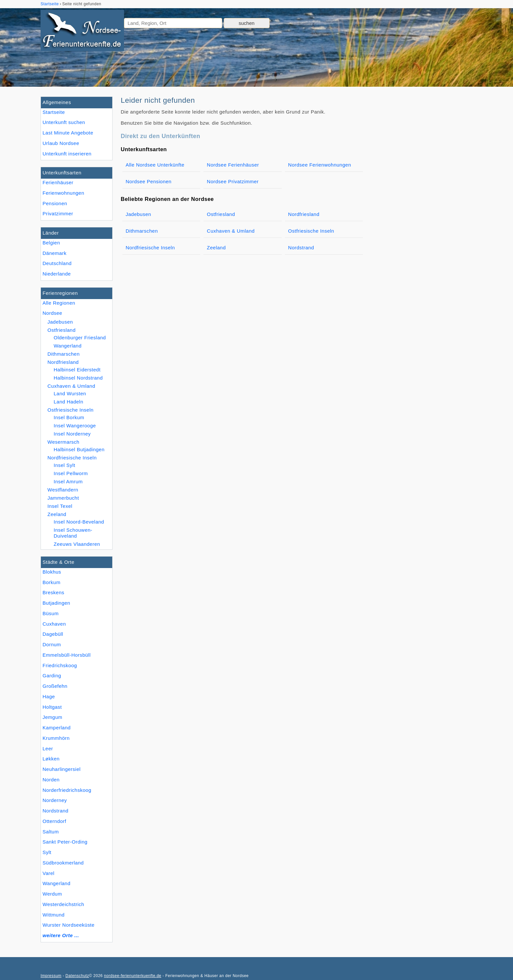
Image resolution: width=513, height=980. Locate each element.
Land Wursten (70, 393)
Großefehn (55, 686)
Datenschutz (77, 976)
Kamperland (57, 728)
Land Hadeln (69, 402)
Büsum (51, 613)
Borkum (52, 582)
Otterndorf (54, 821)
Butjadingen (56, 603)
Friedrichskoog (60, 665)
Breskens (53, 592)
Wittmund (53, 915)
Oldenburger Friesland (80, 338)
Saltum (51, 832)
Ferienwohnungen (63, 193)
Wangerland (56, 883)
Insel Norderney (72, 434)
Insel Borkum (69, 417)
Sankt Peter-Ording (65, 842)
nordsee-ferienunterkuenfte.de (133, 976)
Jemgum (53, 717)
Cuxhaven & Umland (71, 386)
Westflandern (63, 490)
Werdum (52, 894)
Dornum (52, 644)
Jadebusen (60, 322)
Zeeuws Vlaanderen (77, 544)
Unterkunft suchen (64, 122)
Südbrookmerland (63, 863)
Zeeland (57, 514)
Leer (48, 748)
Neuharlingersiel (62, 769)
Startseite (54, 112)
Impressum (51, 976)
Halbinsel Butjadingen (79, 449)
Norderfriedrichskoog (67, 790)
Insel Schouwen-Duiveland (73, 533)
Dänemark (54, 253)
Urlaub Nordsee (61, 143)
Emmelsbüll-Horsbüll (67, 655)
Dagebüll (53, 634)
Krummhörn (56, 738)
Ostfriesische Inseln (71, 410)
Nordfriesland (63, 362)
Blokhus (52, 572)
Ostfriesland (62, 330)
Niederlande (57, 274)
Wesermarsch (63, 442)
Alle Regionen (59, 303)
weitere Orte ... (61, 935)
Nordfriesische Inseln (72, 458)
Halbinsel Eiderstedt (77, 370)
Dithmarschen (64, 354)
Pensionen (55, 203)
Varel (48, 873)
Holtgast (52, 707)
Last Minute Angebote (68, 133)
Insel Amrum (68, 481)
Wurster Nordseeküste (69, 925)
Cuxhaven (54, 624)
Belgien (51, 243)
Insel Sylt (64, 465)
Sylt (47, 852)
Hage (49, 696)
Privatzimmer (58, 214)
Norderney (55, 800)
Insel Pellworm (71, 473)
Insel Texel (60, 506)
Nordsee (52, 313)
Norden (51, 780)
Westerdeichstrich (63, 904)
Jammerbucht (63, 498)
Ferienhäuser (58, 182)
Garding (52, 676)
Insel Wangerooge (75, 426)
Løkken (51, 759)
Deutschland (57, 263)
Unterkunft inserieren (67, 154)
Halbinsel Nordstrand (78, 378)
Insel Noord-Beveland (79, 522)
